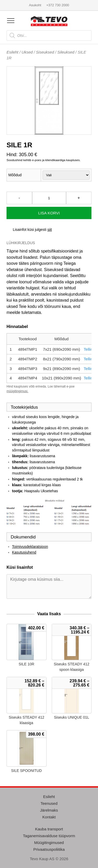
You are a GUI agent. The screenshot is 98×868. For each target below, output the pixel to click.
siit (50, 230)
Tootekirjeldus (24, 407)
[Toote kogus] (49, 198)
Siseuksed (45, 52)
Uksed (27, 52)
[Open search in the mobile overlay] (49, 36)
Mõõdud (15, 175)
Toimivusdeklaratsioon (30, 547)
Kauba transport (49, 829)
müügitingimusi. (17, 391)
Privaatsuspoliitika (49, 849)
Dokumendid (23, 537)
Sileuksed (66, 52)
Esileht (12, 52)
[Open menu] (11, 21)
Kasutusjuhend (24, 552)
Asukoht (35, 5)
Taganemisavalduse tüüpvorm (49, 836)
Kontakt (49, 817)
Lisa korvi (49, 213)
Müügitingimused (49, 843)
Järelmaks (49, 810)
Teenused (49, 803)
